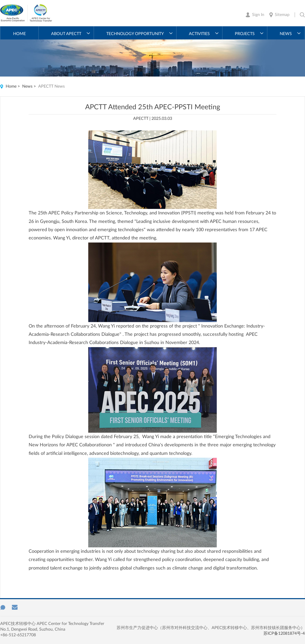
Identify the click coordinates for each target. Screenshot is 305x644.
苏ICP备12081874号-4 (284, 633)
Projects (245, 34)
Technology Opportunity (135, 34)
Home (19, 34)
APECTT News (51, 86)
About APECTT (66, 34)
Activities (199, 34)
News (286, 34)
